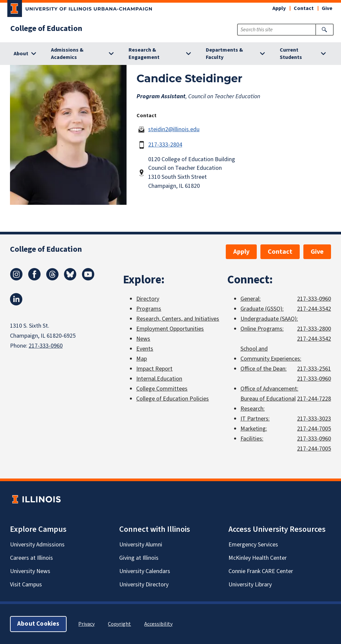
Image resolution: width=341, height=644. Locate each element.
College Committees (162, 389)
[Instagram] (16, 279)
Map (142, 359)
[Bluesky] (70, 279)
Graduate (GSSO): (262, 309)
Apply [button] (279, 8)
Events (145, 349)
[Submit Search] (325, 30)
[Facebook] (34, 279)
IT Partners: (255, 419)
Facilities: (252, 439)
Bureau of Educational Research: (268, 404)
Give (327, 8)
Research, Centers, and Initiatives (178, 319)
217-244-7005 (314, 429)
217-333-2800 (314, 329)
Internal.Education (159, 379)
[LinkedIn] (16, 304)
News (143, 339)
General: (251, 299)
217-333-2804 (165, 145)
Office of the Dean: (264, 369)
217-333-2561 (314, 369)
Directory (148, 299)
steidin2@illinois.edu (174, 129)
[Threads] (52, 279)
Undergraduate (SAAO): (269, 319)
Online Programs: (262, 329)
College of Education (46, 29)
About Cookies (38, 624)
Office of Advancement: (269, 389)
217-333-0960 (46, 346)
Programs (149, 309)
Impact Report (154, 369)
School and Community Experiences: (271, 354)
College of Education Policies (172, 399)
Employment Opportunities (170, 329)
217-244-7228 (314, 399)
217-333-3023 (314, 419)
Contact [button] (304, 8)
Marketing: (254, 429)
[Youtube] (88, 279)
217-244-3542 (314, 309)
